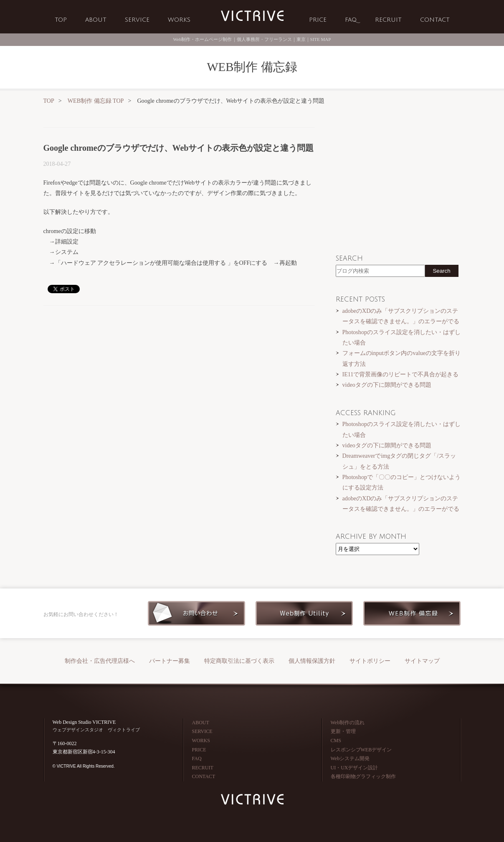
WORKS (179, 20)
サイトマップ (422, 661)
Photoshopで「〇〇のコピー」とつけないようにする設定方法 (401, 482)
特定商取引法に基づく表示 (239, 661)
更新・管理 (343, 731)
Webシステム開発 (350, 758)
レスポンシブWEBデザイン (361, 750)
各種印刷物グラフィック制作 (363, 776)
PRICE (318, 20)
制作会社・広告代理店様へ (100, 661)
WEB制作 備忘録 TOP (96, 101)
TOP (61, 20)
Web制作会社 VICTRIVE (252, 16)
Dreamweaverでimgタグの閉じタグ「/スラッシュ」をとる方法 (399, 461)
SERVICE (137, 20)
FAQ (351, 20)
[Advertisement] (179, 378)
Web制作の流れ (348, 723)
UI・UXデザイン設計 (355, 768)
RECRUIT (388, 20)
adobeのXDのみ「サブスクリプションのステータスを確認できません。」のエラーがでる (401, 316)
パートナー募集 (170, 661)
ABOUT (96, 20)
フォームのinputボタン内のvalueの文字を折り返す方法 (401, 358)
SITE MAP (321, 39)
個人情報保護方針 (312, 661)
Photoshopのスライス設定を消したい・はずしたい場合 (401, 337)
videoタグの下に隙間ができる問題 (387, 385)
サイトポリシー (370, 661)
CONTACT (435, 20)
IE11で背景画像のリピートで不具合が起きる (401, 374)
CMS (336, 741)
